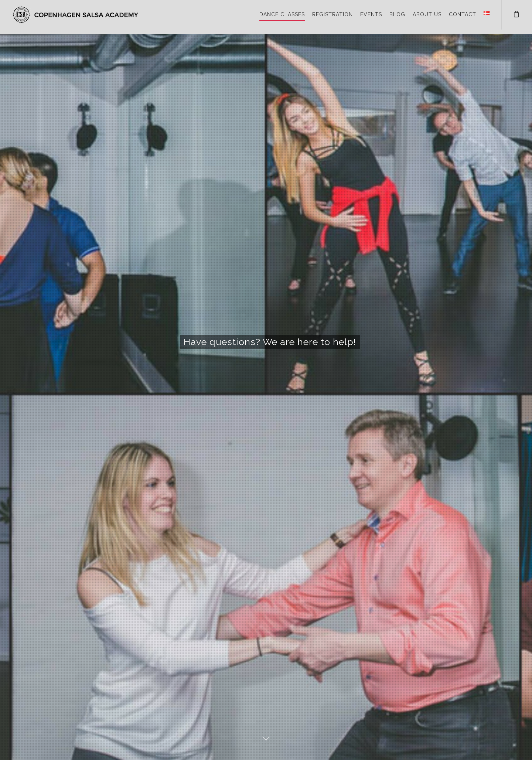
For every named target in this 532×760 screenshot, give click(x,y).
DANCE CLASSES (282, 14)
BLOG (397, 14)
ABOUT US (427, 14)
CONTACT (463, 14)
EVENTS (371, 14)
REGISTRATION (332, 14)
